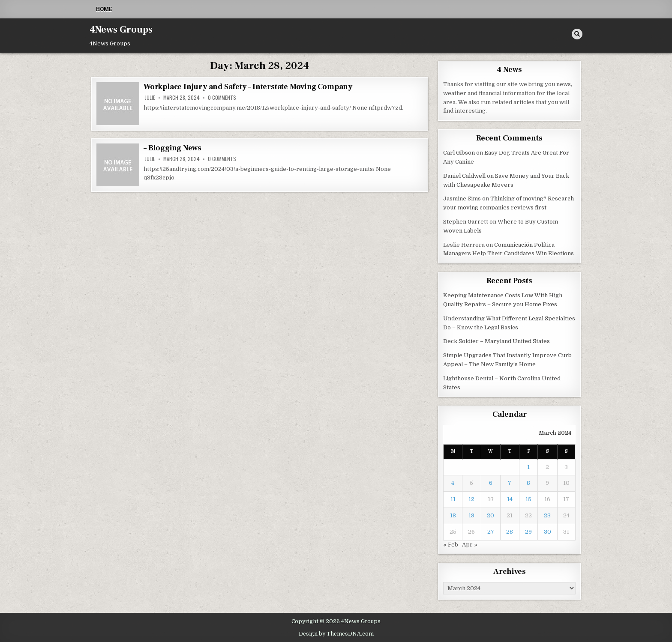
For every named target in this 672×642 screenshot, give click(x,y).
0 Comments (222, 98)
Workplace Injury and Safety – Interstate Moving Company (248, 87)
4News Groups (121, 30)
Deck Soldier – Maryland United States (496, 341)
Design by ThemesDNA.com (336, 634)
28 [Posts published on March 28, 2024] (510, 532)
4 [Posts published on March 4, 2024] (453, 483)
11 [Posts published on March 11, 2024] (453, 499)
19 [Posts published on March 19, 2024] (471, 515)
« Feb (451, 545)
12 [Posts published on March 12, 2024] (471, 499)
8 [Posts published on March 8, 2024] (528, 483)
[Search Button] (577, 34)
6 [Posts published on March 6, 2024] (491, 483)
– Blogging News (172, 148)
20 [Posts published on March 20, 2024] (490, 515)
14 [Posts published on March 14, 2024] (510, 499)
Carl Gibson (459, 153)
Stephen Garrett (466, 222)
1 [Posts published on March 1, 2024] (528, 467)
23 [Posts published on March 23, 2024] (547, 515)
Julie (150, 98)
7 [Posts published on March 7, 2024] (510, 483)
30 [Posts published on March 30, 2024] (547, 532)
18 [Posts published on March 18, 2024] (453, 515)
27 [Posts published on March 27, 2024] (491, 532)
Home (104, 9)
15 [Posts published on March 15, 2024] (528, 499)
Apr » (470, 545)
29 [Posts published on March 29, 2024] (528, 532)
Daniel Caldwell (464, 176)
